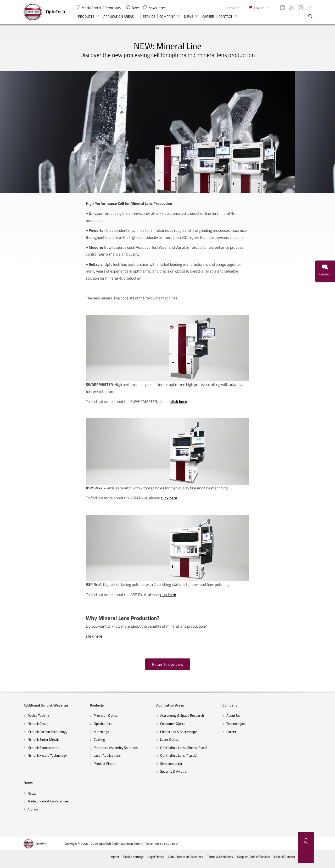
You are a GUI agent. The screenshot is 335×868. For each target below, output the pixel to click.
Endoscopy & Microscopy (178, 736)
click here (179, 406)
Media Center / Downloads (99, 8)
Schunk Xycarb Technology (47, 760)
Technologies (236, 728)
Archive (33, 814)
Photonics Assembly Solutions (116, 752)
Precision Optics (106, 720)
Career (231, 736)
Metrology (101, 736)
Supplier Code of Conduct (253, 861)
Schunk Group (38, 728)
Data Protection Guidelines (185, 861)
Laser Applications (107, 760)
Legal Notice (156, 861)
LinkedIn (283, 8)
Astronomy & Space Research (182, 720)
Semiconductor (171, 768)
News (133, 8)
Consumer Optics (173, 728)
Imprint (114, 861)
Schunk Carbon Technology (47, 736)
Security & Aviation (174, 776)
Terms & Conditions (220, 861)
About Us (233, 720)
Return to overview (168, 669)
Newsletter (154, 8)
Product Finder (105, 768)
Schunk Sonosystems (43, 752)
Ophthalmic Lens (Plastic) (179, 760)
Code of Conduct (284, 861)
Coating (99, 744)
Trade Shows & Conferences (48, 806)
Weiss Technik (38, 720)
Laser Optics (169, 744)
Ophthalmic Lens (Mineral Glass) (184, 752)
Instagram (300, 8)
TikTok (309, 8)
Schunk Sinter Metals (43, 744)
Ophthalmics (103, 728)
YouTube (291, 8)
